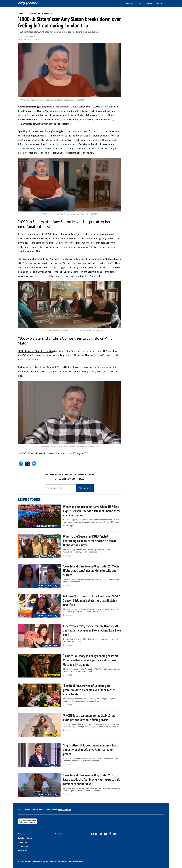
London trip (46, 115)
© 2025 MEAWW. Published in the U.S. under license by (38, 810)
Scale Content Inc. (65, 810)
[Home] (28, 3)
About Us (21, 834)
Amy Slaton (24, 107)
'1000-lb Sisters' (100, 107)
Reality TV (130, 3)
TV (140, 3)
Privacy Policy (23, 842)
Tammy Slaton (25, 124)
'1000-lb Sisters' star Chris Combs (35, 351)
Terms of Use (23, 850)
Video (159, 3)
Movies (149, 3)
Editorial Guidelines (25, 838)
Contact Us (59, 834)
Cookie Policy (23, 846)
